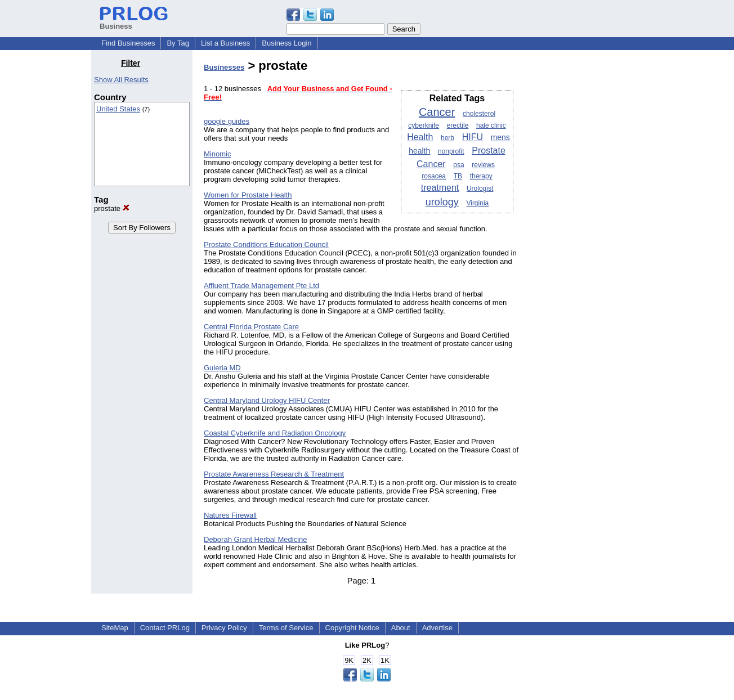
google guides (227, 121)
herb (447, 138)
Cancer (437, 112)
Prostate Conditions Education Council (266, 244)
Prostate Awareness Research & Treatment (274, 474)
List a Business (225, 43)
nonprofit (451, 151)
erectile (458, 125)
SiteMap (115, 628)
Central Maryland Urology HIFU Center (267, 400)
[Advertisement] (585, 227)
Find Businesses (128, 43)
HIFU (473, 137)
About (401, 628)
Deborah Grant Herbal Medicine (256, 539)
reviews (483, 165)
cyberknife (424, 125)
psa (458, 165)
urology (442, 202)
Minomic (217, 154)
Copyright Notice (352, 628)
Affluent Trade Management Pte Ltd (261, 286)
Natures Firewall (230, 515)
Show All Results (121, 80)
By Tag (178, 43)
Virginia (477, 203)
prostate (112, 208)
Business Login (287, 43)
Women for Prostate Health (248, 195)
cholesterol (479, 114)
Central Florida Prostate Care (251, 327)
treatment (440, 188)
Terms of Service (286, 628)
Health (420, 137)
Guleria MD (222, 368)
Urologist (480, 189)
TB (458, 176)
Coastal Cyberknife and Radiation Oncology (275, 433)
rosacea (434, 176)
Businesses (224, 67)
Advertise (437, 628)
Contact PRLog (165, 628)
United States (118, 109)
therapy (481, 176)
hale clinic (491, 125)
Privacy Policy (224, 628)
